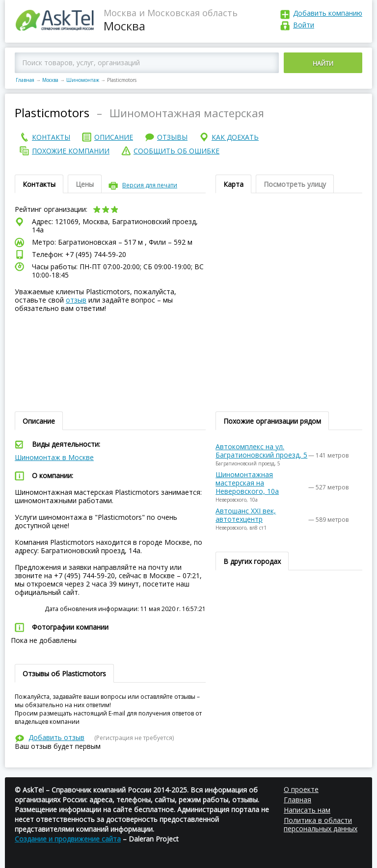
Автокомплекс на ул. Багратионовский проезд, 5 (261, 451)
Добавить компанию (328, 13)
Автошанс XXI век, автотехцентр (246, 515)
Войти (304, 25)
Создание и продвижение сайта (68, 839)
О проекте (301, 789)
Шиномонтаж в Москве (54, 457)
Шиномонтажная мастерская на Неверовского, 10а (247, 483)
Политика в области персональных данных (321, 824)
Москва (50, 80)
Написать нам (307, 810)
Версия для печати (150, 185)
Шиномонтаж (83, 80)
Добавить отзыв (56, 737)
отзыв (76, 300)
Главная (25, 80)
